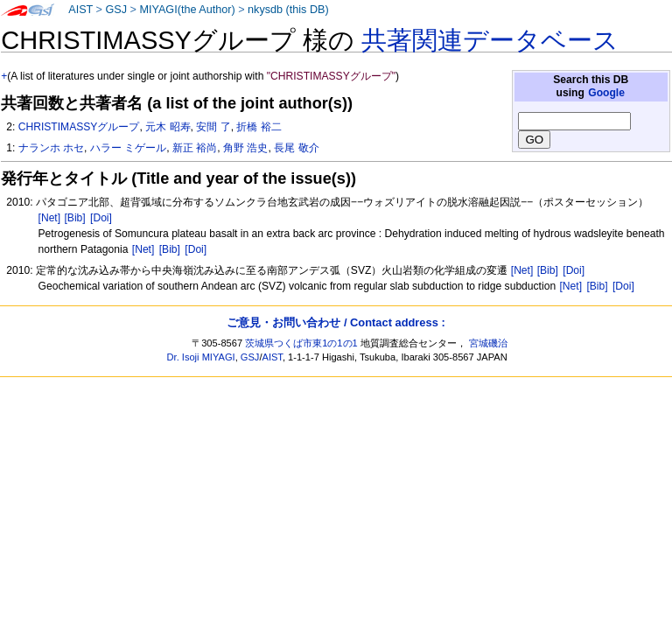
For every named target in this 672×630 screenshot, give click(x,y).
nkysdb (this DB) (288, 10)
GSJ (116, 10)
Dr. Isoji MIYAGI (201, 357)
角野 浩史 (245, 148)
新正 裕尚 (195, 148)
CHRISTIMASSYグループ (79, 127)
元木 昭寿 (168, 127)
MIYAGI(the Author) (187, 10)
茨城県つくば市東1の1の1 (301, 343)
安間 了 (213, 127)
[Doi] (101, 218)
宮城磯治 (488, 343)
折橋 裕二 (259, 127)
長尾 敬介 (296, 148)
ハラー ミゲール (128, 148)
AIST (80, 10)
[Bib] (74, 218)
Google (606, 93)
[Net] (50, 218)
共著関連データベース (490, 40)
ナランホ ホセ (51, 148)
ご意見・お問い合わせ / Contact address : (336, 322)
